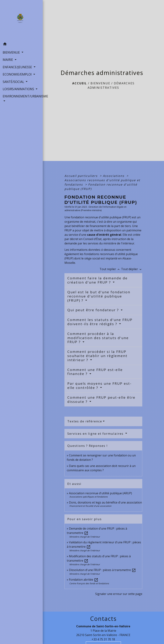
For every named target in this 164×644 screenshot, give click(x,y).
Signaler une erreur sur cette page (119, 594)
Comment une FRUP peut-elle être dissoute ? (101, 399)
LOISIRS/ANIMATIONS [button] (19, 89)
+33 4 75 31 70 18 (103, 639)
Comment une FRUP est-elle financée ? (95, 372)
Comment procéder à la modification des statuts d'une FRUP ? (98, 338)
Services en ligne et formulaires (96, 434)
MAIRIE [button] (8, 60)
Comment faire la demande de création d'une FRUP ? (97, 280)
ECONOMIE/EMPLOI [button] (18, 74)
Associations (114, 176)
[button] (21, 45)
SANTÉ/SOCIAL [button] (14, 82)
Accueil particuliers (82, 176)
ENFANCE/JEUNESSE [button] (18, 67)
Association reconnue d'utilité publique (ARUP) (100, 493)
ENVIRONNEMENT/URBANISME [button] (21, 96)
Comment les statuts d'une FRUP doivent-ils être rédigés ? (100, 322)
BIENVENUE (100, 83)
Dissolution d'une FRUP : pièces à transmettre (102, 570)
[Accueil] (21, 20)
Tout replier (110, 269)
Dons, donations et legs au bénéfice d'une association (105, 502)
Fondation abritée (84, 580)
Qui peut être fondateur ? (94, 310)
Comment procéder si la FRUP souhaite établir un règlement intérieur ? (97, 356)
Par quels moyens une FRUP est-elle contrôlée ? (99, 386)
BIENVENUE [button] (12, 52)
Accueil (80, 83)
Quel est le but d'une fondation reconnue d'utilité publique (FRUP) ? (99, 296)
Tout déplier (132, 269)
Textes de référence (85, 421)
